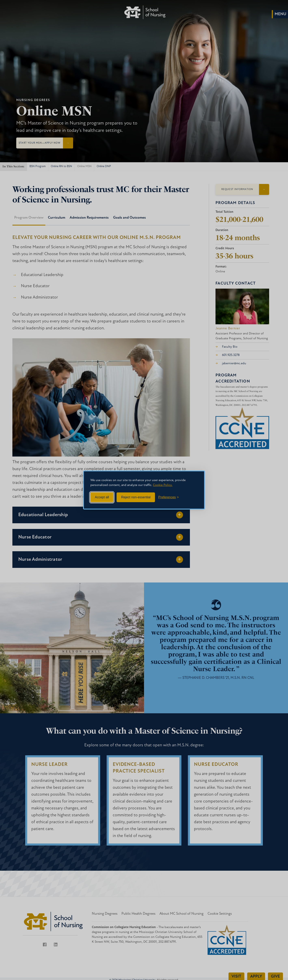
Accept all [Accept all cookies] (102, 497)
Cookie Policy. (163, 485)
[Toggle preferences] (168, 497)
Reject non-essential (136, 497)
